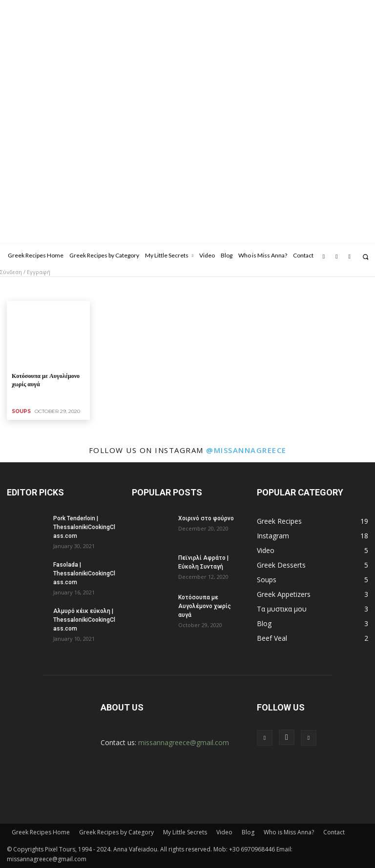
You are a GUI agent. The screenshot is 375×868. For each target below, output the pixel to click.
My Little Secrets (185, 832)
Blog (248, 832)
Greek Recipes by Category (116, 832)
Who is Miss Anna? (289, 832)
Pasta (310, 289)
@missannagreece (246, 450)
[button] (365, 257)
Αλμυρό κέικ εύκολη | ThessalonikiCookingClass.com (84, 620)
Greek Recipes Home (41, 832)
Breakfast (86, 289)
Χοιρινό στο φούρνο (206, 518)
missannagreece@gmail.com (184, 742)
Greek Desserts (239, 289)
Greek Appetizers (185, 289)
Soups (21, 411)
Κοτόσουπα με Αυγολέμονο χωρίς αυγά (205, 606)
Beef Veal (23, 289)
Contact (334, 832)
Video (224, 832)
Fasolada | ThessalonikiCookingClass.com (84, 573)
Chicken (119, 289)
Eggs (146, 289)
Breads (55, 289)
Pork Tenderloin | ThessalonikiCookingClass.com (84, 527)
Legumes (281, 289)
